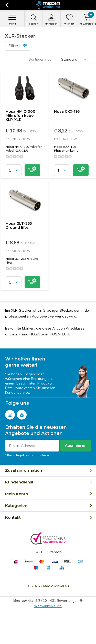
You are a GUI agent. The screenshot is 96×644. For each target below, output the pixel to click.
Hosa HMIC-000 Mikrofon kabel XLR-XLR (20, 115)
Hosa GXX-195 (67, 111)
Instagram (10, 414)
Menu (12, 20)
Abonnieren (76, 445)
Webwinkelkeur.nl (48, 606)
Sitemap (55, 552)
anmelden (52, 20)
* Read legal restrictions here (27, 455)
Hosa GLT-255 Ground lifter (19, 225)
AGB (40, 552)
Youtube (22, 414)
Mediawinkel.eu (56, 586)
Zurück (7, 5)
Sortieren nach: (41, 59)
